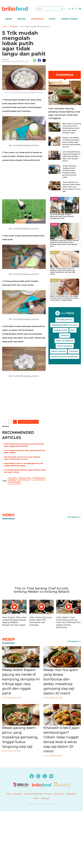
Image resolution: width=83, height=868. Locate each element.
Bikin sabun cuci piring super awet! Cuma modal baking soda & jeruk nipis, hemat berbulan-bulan (72, 128)
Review (22, 19)
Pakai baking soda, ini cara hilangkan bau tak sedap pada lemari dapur (23, 464)
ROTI (73, 330)
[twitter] (76, 9)
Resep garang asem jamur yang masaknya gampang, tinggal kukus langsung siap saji (20, 737)
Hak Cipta (59, 794)
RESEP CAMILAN (59, 351)
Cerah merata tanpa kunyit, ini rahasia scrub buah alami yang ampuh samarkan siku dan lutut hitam (63, 271)
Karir (36, 798)
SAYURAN (74, 351)
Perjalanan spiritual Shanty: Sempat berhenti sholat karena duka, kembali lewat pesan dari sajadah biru (64, 243)
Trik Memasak (39, 479)
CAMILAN (65, 335)
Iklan (9, 794)
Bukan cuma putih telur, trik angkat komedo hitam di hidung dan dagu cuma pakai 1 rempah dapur (64, 298)
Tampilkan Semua (28, 422)
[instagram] (73, 9)
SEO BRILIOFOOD (65, 320)
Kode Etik (71, 794)
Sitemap (45, 798)
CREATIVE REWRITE (65, 341)
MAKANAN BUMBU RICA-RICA (65, 325)
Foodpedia (37, 19)
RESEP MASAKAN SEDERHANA (65, 357)
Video (52, 19)
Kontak (18, 794)
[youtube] (80, 9)
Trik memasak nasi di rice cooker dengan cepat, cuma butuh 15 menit (22, 458)
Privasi (48, 794)
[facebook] (69, 9)
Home (5, 26)
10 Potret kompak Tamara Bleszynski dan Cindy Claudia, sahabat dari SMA (62, 216)
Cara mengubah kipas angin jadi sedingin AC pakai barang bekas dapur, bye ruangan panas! (71, 156)
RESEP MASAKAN (65, 346)
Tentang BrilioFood (33, 794)
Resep (9, 19)
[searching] (62, 9)
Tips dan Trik (24, 479)
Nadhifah (6, 59)
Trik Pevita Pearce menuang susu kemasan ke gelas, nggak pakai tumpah (24, 445)
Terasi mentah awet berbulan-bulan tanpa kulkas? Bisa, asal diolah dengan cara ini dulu (71, 187)
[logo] (15, 9)
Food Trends (14, 483)
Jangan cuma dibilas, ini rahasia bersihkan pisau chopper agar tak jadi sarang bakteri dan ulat (71, 142)
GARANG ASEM (61, 330)
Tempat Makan (69, 19)
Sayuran (12, 479)
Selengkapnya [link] (73, 517)
